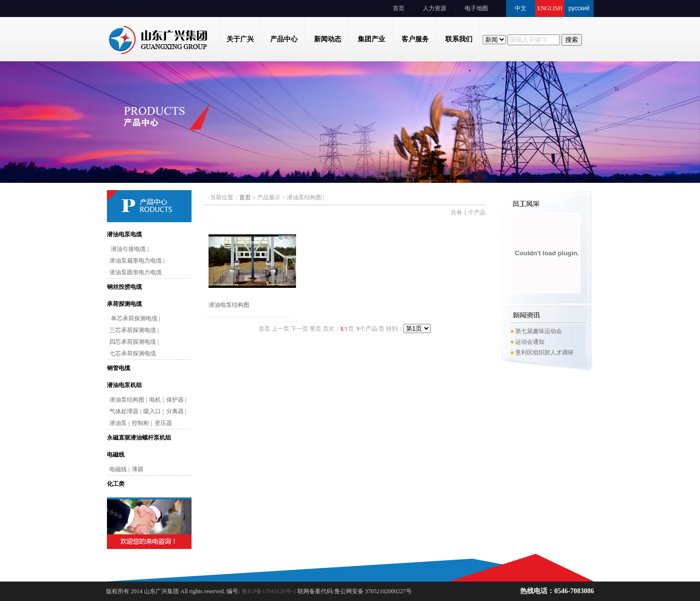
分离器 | (176, 411)
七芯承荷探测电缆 (133, 354)
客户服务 (415, 39)
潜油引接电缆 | (129, 249)
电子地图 (476, 8)
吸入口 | (153, 411)
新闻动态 (328, 39)
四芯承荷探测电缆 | (134, 342)
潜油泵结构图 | (128, 400)
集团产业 (371, 39)
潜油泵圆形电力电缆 (136, 272)
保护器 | (176, 400)
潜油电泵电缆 (124, 234)
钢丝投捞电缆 (124, 287)
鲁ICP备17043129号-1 (268, 591)
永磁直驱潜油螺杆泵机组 (139, 438)
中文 (521, 8)
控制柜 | (142, 423)
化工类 (116, 484)
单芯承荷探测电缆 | (135, 318)
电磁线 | (119, 469)
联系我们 (459, 39)
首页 (399, 8)
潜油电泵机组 (124, 385)
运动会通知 (527, 343)
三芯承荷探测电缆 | (134, 330)
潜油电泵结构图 (229, 305)
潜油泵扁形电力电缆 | (137, 261)
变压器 (163, 423)
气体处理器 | (125, 411)
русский (579, 8)
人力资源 (435, 8)
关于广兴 (240, 39)
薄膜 (138, 469)
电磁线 (116, 455)
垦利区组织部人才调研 (542, 354)
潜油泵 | (119, 423)
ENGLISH (550, 8)
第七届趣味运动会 (536, 333)
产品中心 (284, 39)
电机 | (156, 400)
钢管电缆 (119, 368)
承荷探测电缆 (124, 304)
